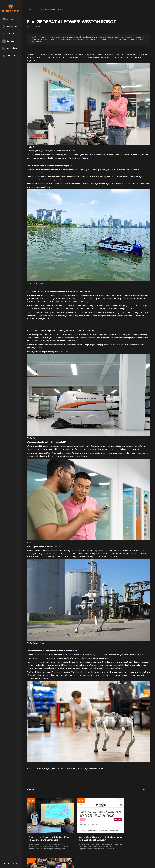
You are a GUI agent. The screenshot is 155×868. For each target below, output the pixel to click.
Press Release (50, 10)
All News (39, 10)
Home (30, 10)
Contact (36, 863)
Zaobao (38, 313)
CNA (29, 313)
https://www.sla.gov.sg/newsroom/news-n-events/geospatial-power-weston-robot (69, 769)
